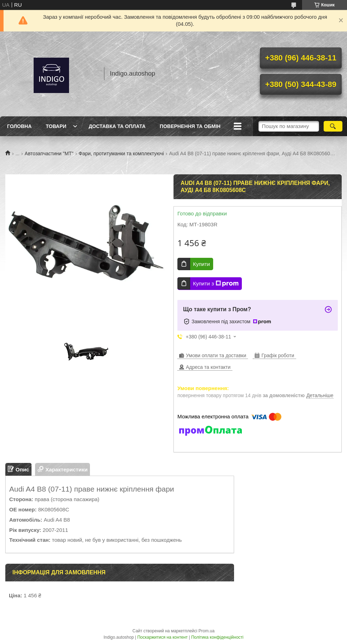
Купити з (216, 284)
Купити (201, 264)
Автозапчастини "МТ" (49, 153)
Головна (19, 126)
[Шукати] (333, 126)
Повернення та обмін (190, 126)
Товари (56, 126)
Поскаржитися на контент (163, 637)
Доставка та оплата (117, 126)
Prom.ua (207, 631)
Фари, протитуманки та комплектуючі (121, 153)
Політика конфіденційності (217, 637)
